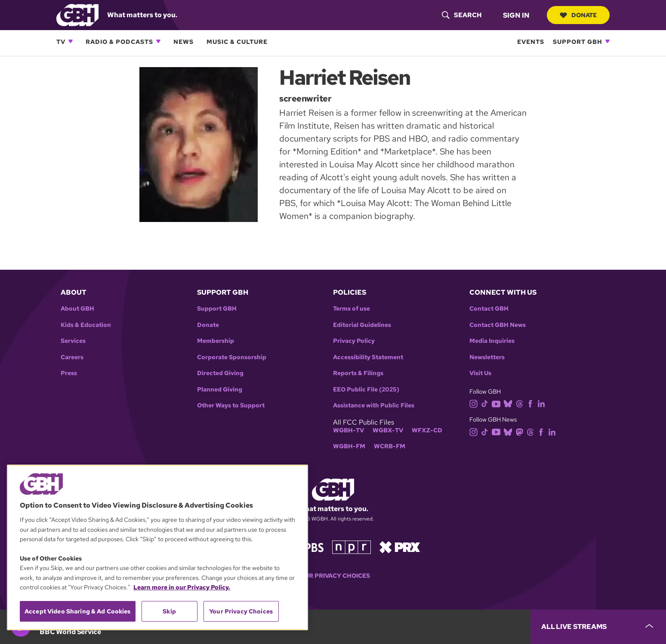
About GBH (77, 309)
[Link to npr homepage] (351, 547)
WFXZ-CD (427, 430)
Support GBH (578, 42)
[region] (157, 547)
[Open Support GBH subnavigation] (607, 41)
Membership (216, 341)
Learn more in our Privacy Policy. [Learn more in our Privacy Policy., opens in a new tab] (182, 587)
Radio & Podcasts (119, 42)
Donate (578, 15)
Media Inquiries (492, 341)
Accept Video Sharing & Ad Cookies (78, 611)
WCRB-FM (390, 446)
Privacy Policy (354, 341)
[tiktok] (486, 403)
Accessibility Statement (368, 357)
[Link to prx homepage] (400, 547)
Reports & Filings (358, 373)
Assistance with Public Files (374, 405)
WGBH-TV (348, 430)
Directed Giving (220, 373)
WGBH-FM (349, 446)
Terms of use (351, 309)
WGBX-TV (388, 430)
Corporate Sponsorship (232, 357)
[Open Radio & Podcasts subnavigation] (158, 41)
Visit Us (480, 373)
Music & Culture (237, 42)
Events (531, 42)
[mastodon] (521, 431)
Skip (169, 611)
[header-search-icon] (462, 15)
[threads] (521, 403)
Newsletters (487, 357)
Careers (72, 357)
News (183, 42)
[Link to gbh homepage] (77, 14)
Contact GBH (489, 309)
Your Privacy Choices (333, 576)
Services (73, 341)
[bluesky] (510, 403)
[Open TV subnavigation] (71, 41)
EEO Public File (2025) (366, 390)
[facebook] (532, 403)
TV (61, 42)
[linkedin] (543, 403)
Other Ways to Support (231, 405)
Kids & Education (86, 325)
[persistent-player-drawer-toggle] (598, 627)
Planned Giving (220, 390)
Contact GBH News (498, 325)
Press (69, 373)
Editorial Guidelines (362, 325)
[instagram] (475, 403)
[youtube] (498, 403)
